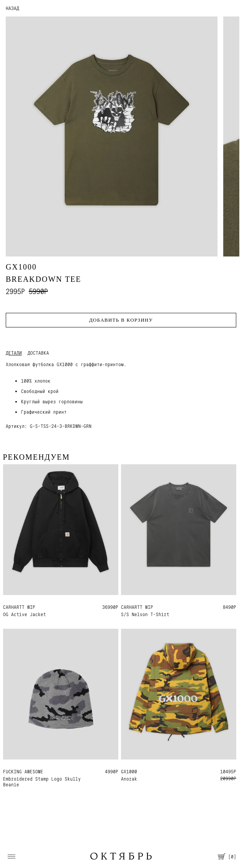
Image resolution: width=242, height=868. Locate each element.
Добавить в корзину (121, 320)
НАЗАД (12, 8)
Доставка (38, 353)
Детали (14, 353)
